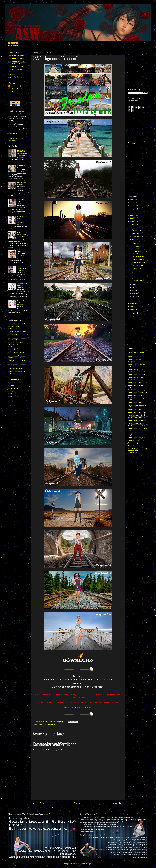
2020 (132, 218)
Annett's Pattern (133, 359)
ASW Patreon (13, 72)
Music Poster (21, 183)
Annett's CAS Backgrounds (46, 725)
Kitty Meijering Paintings (140, 262)
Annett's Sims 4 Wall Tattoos (138, 429)
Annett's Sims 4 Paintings (136, 398)
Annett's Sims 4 (133, 362)
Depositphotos (13, 383)
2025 (132, 203)
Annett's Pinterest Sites (16, 61)
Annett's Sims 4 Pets (135, 403)
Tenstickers (12, 399)
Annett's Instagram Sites (16, 56)
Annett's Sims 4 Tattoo (136, 420)
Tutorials (131, 453)
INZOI (130, 446)
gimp (10, 337)
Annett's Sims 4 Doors (135, 377)
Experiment (12, 75)
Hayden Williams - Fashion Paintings (22, 286)
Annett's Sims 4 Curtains (136, 375)
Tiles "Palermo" (137, 276)
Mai (134, 291)
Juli (133, 285)
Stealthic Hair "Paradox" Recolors (21, 303)
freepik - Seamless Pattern (17, 332)
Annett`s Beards (133, 440)
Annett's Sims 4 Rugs (135, 418)
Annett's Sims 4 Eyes (135, 380)
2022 (132, 212)
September (136, 236)
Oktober (135, 233)
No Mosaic (12, 347)
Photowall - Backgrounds (17, 352)
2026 (132, 200)
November (136, 230)
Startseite (78, 803)
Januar (134, 300)
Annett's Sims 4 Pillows (136, 410)
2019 (132, 221)
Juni (134, 288)
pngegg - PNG (13, 358)
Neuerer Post (38, 803)
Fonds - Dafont (13, 388)
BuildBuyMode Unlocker (16, 329)
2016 (132, 307)
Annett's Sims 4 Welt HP (16, 66)
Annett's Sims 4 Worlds (136, 438)
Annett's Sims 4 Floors (135, 383)
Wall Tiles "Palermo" (138, 265)
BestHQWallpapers (14, 326)
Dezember (136, 227)
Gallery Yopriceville (15, 391)
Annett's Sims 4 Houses (136, 393)
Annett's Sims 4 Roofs (135, 415)
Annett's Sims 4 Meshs (135, 395)
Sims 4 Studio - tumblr (16, 368)
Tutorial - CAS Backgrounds (137, 269)
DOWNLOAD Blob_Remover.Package (78, 708)
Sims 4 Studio (13, 366)
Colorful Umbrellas (138, 256)
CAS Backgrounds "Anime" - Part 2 (138, 280)
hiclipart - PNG (13, 340)
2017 (132, 304)
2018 (132, 224)
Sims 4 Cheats (13, 363)
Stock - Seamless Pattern (17, 371)
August (135, 239)
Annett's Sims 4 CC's (135, 369)
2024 (132, 206)
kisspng (11, 394)
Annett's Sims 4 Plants (135, 412)
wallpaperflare (13, 374)
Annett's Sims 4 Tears (135, 423)
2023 (132, 209)
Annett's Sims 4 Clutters (136, 372)
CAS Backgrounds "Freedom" (138, 248)
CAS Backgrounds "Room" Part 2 (22, 268)
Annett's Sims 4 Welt (17, 86)
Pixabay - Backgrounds (16, 355)
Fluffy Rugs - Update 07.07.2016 (21, 202)
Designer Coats (137, 273)
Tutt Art (11, 402)
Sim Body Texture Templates (18, 360)
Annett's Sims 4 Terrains (136, 426)
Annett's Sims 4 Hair (135, 390)
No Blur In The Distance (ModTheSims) (16, 343)
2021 (132, 215)
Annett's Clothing (134, 357)
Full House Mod (13, 334)
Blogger (89, 864)
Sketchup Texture (14, 396)
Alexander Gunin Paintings (137, 243)
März (134, 294)
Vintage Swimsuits (138, 259)
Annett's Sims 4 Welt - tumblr (18, 64)
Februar (135, 297)
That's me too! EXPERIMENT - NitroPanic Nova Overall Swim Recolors (22, 154)
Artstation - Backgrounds (17, 324)
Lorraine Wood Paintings (137, 252)
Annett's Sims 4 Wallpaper (136, 433)
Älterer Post (118, 803)
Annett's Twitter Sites (16, 69)
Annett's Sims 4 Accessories (137, 365)
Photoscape (12, 350)
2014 (132, 313)
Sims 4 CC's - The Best (16, 77)
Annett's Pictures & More (17, 58)
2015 (132, 310)
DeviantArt (12, 385)
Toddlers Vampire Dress (22, 233)
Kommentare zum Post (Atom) (50, 808)
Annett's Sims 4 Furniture (136, 385)
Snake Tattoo (22, 251)
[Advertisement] (138, 58)
